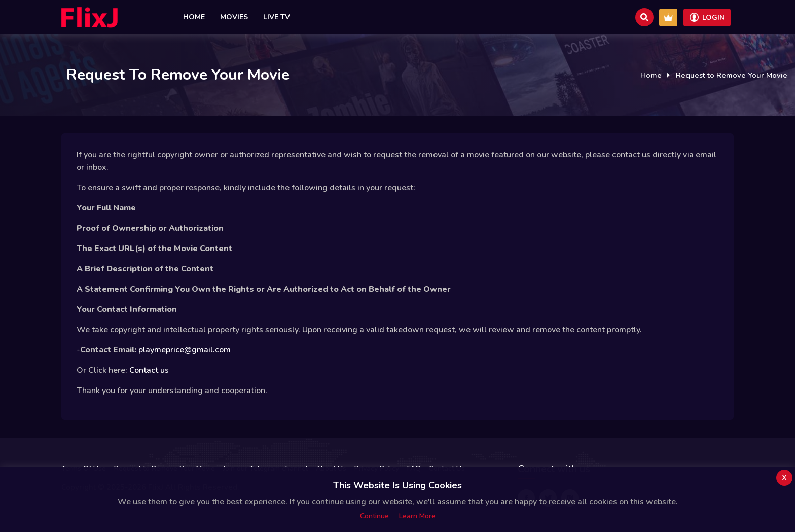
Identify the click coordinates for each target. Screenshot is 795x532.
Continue (374, 516)
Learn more (417, 516)
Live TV (277, 17)
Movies (234, 17)
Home (194, 17)
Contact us (149, 370)
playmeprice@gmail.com (185, 350)
